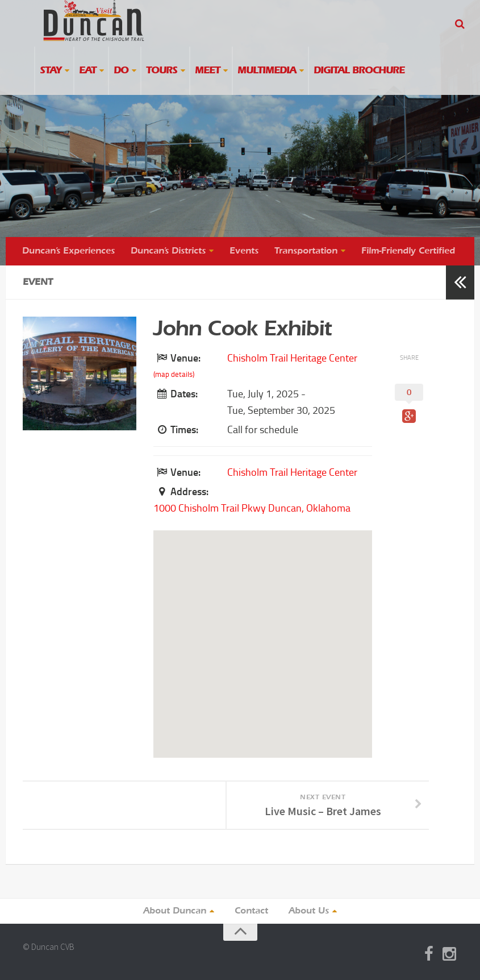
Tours (162, 71)
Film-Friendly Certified (408, 251)
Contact (251, 911)
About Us (309, 911)
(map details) (174, 374)
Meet (207, 71)
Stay (51, 71)
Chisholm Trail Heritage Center (292, 358)
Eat (87, 71)
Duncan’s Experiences (68, 251)
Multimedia (267, 71)
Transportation (306, 251)
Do (121, 71)
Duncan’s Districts (168, 251)
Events (244, 251)
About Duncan (175, 911)
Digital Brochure (359, 71)
